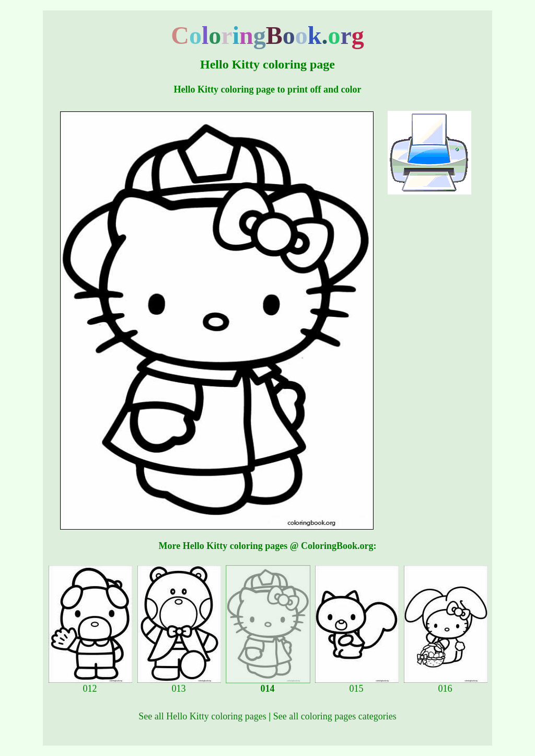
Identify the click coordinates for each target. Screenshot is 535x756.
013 (179, 684)
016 (446, 684)
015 (357, 684)
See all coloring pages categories (335, 716)
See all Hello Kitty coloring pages (202, 716)
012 (90, 684)
